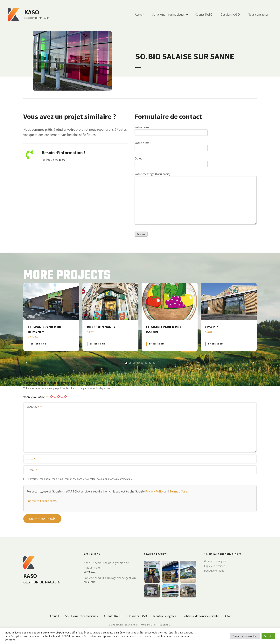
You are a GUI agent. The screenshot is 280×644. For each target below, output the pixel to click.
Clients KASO (204, 14)
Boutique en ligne (214, 571)
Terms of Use (178, 491)
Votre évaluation (36, 397)
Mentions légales (165, 616)
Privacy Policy (154, 491)
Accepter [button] (268, 636)
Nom (30, 459)
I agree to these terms (42, 501)
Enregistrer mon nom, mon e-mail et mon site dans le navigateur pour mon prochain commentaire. (81, 479)
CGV (228, 616)
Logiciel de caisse (215, 566)
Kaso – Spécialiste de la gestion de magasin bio (106, 565)
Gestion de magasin (216, 561)
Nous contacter (258, 14)
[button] (26, 363)
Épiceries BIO (39, 344)
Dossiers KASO (230, 14)
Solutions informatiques (168, 14)
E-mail (31, 470)
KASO (32, 12)
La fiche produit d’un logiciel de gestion (110, 578)
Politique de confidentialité (201, 616)
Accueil (140, 14)
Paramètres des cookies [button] (245, 636)
